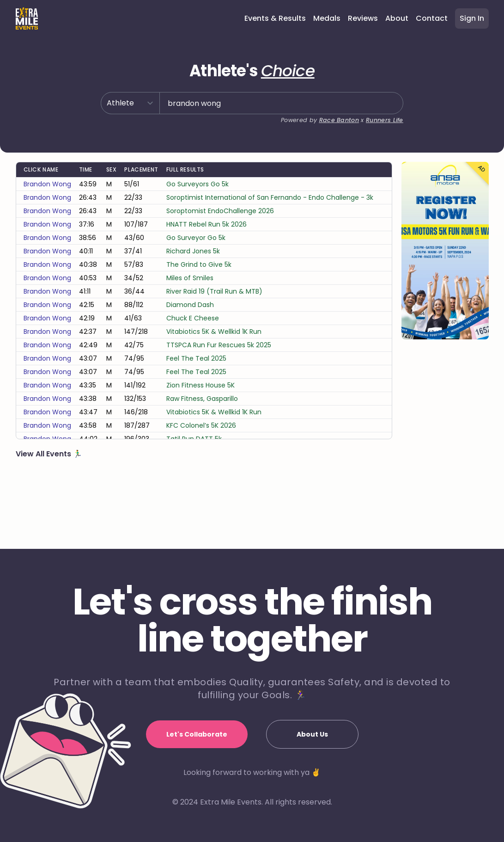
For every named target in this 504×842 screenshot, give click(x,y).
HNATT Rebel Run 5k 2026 (206, 269)
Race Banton (333, 141)
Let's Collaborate (197, 734)
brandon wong (47, 229)
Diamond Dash (190, 350)
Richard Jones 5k (193, 296)
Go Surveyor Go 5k (196, 283)
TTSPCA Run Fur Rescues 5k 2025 (219, 390)
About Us (312, 734)
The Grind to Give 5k (199, 309)
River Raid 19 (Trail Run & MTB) (214, 336)
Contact (432, 18)
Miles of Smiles (190, 323)
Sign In (472, 18)
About (397, 18)
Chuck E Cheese (193, 363)
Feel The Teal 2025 (196, 403)
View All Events (44, 499)
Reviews (363, 18)
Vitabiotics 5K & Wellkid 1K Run (214, 376)
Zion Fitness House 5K (200, 430)
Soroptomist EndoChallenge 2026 (220, 256)
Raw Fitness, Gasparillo (202, 443)
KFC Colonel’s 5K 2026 (201, 470)
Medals (327, 18)
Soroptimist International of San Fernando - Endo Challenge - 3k (270, 242)
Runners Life (383, 141)
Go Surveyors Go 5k (197, 229)
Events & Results (275, 18)
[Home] (27, 18)
